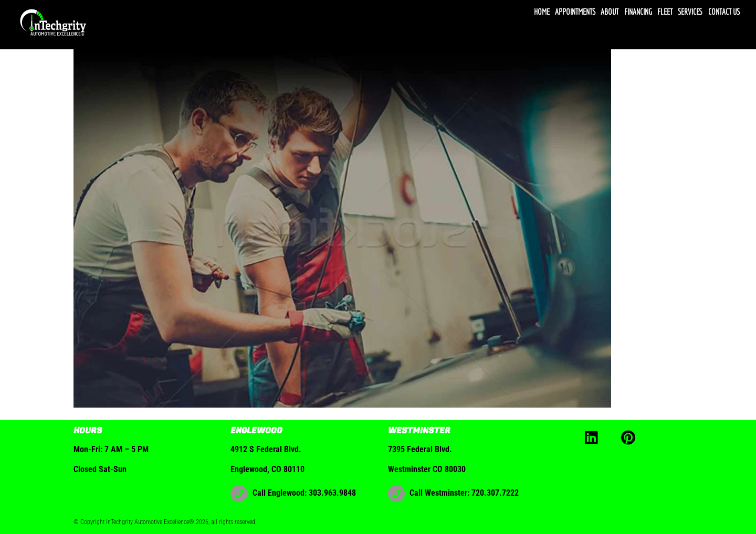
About (610, 12)
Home (542, 12)
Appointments (575, 12)
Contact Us (724, 12)
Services (690, 12)
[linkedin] (594, 437)
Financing (638, 12)
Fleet (665, 12)
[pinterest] (630, 437)
